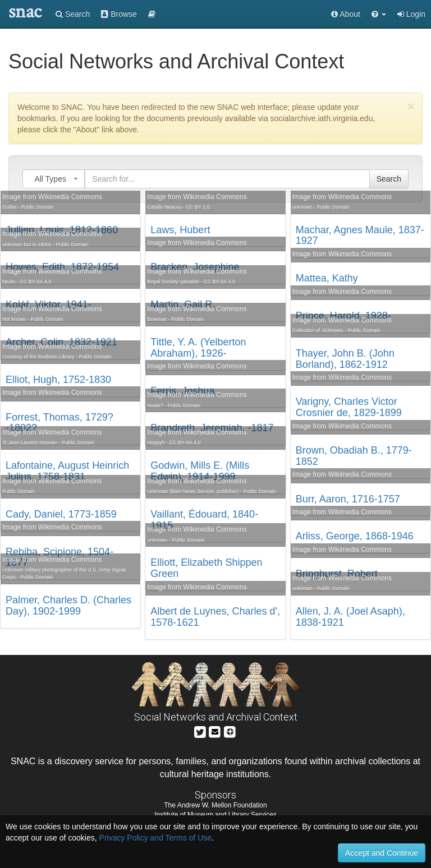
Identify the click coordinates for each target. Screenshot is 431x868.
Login (411, 14)
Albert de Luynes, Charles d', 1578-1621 (215, 617)
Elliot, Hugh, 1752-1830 (58, 380)
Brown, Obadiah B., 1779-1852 (354, 456)
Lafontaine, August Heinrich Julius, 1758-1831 (67, 471)
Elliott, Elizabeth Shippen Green (206, 568)
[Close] (411, 106)
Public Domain (38, 207)
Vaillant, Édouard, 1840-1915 (204, 520)
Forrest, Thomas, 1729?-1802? (59, 423)
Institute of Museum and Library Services (215, 815)
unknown (157, 540)
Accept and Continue (382, 853)
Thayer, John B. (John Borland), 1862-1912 (345, 359)
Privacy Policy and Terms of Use (155, 838)
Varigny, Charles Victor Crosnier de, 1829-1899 (349, 407)
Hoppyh (156, 442)
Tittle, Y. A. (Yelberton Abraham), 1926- (198, 348)
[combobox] (54, 179)
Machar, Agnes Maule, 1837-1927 (360, 236)
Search (73, 14)
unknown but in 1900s (27, 244)
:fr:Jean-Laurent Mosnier (30, 442)
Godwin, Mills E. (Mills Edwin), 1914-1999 (200, 471)
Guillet (10, 207)
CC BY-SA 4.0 (35, 281)
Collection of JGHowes (318, 330)
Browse (119, 14)
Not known (14, 319)
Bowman (157, 319)
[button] (379, 14)
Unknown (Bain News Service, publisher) (193, 491)
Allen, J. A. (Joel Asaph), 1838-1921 (350, 617)
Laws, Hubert (180, 230)
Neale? (155, 405)
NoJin (9, 281)
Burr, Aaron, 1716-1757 (348, 499)
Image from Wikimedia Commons (52, 197)
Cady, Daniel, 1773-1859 (61, 514)
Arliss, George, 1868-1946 (355, 536)
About (346, 14)
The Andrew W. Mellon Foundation (215, 805)
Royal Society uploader (173, 281)
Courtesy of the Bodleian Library (38, 357)
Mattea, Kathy (327, 278)
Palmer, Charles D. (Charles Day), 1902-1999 (68, 606)
